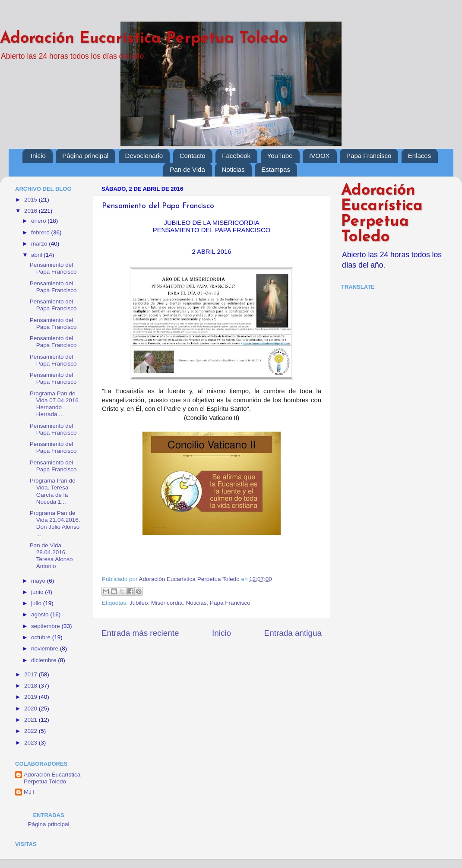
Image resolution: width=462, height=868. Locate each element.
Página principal (85, 156)
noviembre (46, 649)
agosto (41, 614)
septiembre (46, 626)
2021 (32, 720)
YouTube (280, 156)
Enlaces (419, 156)
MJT (29, 792)
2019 (32, 697)
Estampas (276, 169)
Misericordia (167, 603)
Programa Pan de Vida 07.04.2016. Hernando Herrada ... (55, 404)
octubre (42, 637)
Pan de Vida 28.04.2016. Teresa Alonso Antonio (51, 556)
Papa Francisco (369, 156)
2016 (32, 211)
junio (38, 592)
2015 (32, 200)
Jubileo (139, 603)
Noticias (233, 169)
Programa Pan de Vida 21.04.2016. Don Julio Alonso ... (55, 524)
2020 (32, 709)
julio (37, 603)
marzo (40, 244)
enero (39, 221)
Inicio (38, 156)
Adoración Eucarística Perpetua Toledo (144, 39)
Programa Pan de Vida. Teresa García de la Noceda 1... (53, 491)
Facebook (236, 156)
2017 (32, 674)
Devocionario (144, 156)
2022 (32, 731)
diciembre (44, 660)
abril (37, 255)
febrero (41, 232)
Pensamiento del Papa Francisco (53, 268)
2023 (32, 743)
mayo (39, 581)
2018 (32, 686)
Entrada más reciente (140, 633)
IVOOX (320, 156)
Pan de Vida (187, 169)
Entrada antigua (293, 633)
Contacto (193, 156)
